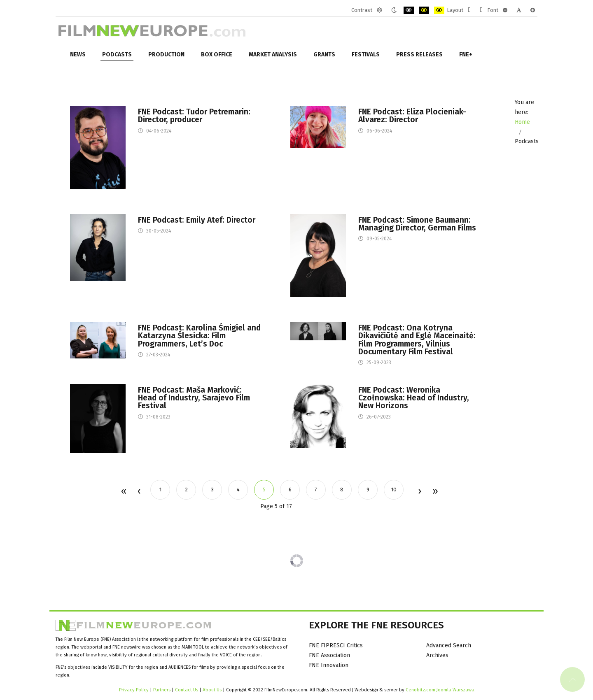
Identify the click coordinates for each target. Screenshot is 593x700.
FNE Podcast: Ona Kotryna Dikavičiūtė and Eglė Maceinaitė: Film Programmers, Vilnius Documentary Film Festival (417, 340)
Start (123, 492)
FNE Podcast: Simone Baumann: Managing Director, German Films (417, 224)
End (435, 492)
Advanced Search (449, 645)
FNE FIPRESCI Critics (336, 645)
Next (419, 492)
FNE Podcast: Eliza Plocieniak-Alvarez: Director (412, 116)
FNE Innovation (329, 665)
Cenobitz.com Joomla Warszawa (440, 690)
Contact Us (187, 690)
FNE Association (329, 655)
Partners (162, 690)
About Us (212, 690)
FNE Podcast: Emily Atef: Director (197, 220)
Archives (437, 655)
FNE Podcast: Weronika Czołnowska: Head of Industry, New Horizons (414, 398)
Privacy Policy (134, 690)
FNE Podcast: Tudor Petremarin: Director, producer (194, 116)
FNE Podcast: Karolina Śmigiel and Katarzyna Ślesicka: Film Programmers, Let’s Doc (199, 336)
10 (394, 490)
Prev (139, 492)
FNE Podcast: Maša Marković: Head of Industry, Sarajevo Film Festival (194, 398)
